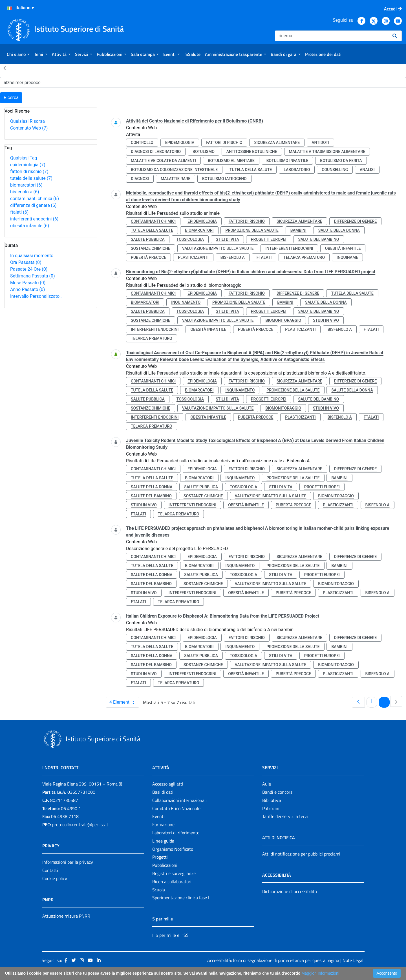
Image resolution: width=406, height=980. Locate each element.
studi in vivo (326, 320)
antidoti (320, 143)
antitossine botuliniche (252, 152)
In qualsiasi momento (32, 256)
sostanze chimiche (151, 248)
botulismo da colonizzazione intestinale (174, 170)
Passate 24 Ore (29, 269)
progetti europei (269, 239)
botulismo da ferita (341, 161)
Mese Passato (28, 283)
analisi (367, 170)
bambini (298, 230)
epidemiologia (28, 165)
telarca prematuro (304, 257)
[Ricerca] (331, 36)
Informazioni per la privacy (68, 862)
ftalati (19, 212)
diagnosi (140, 179)
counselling (335, 170)
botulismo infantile (287, 161)
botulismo (204, 152)
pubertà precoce (148, 257)
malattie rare (176, 179)
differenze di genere (33, 205)
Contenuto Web (29, 128)
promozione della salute (252, 230)
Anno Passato (27, 289)
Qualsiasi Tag (24, 158)
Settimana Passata (32, 276)
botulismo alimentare (231, 161)
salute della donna (339, 230)
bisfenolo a (25, 192)
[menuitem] (18, 54)
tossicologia (190, 239)
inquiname (347, 257)
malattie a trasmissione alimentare (327, 152)
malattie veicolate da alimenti (163, 161)
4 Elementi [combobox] (124, 702)
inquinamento (186, 302)
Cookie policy (55, 878)
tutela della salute (31, 178)
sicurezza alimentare (277, 143)
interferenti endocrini (34, 219)
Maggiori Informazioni (320, 973)
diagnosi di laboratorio (156, 152)
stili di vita (227, 239)
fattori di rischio (29, 171)
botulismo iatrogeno (224, 179)
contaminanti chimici (35, 199)
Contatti (50, 870)
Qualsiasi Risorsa (27, 121)
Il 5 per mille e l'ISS (170, 935)
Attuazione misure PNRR (66, 916)
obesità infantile (30, 226)
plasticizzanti (193, 257)
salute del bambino (319, 239)
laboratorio (297, 170)
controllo (142, 143)
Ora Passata (26, 262)
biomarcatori (26, 185)
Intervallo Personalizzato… (36, 296)
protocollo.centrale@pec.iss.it (80, 824)
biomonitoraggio (283, 320)
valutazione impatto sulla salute (218, 248)
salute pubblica (148, 239)
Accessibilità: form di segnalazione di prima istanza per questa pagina (273, 960)
